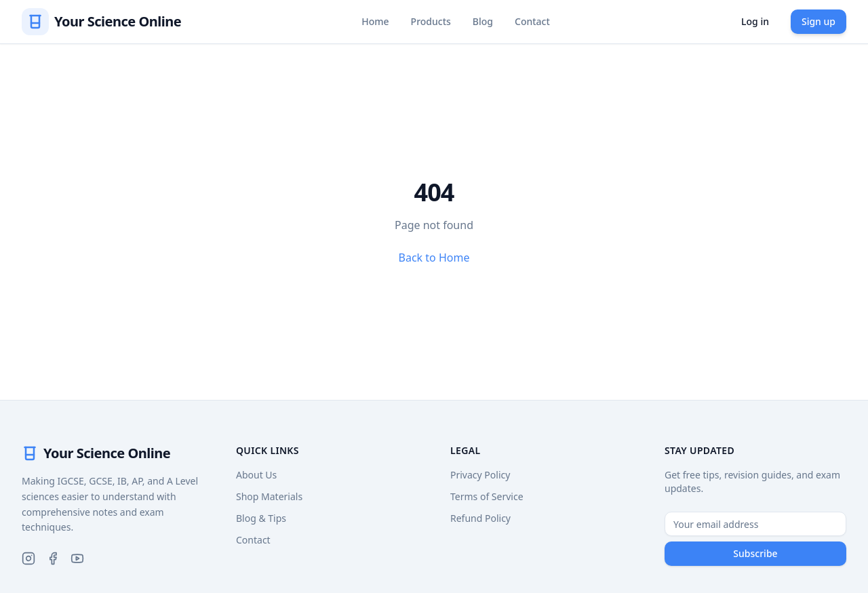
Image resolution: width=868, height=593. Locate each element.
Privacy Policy (480, 475)
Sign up (818, 21)
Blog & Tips (261, 518)
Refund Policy (480, 518)
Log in (755, 21)
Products (431, 21)
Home (375, 21)
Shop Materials (269, 496)
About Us (256, 475)
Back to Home (434, 258)
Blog (483, 21)
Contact (532, 21)
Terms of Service (487, 496)
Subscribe (755, 553)
